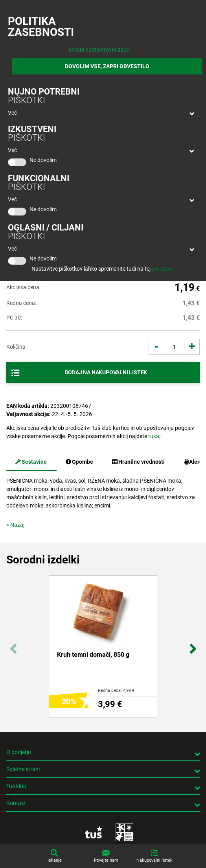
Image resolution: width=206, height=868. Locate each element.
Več (12, 113)
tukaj (154, 436)
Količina (16, 347)
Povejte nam (106, 860)
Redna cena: (21, 303)
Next (193, 645)
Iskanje (55, 860)
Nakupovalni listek (154, 860)
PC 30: (14, 318)
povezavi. (163, 269)
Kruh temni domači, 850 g (93, 655)
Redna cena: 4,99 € (116, 690)
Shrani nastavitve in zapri (99, 50)
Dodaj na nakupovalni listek (106, 372)
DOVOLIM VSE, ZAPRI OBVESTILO (107, 66)
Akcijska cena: (23, 287)
